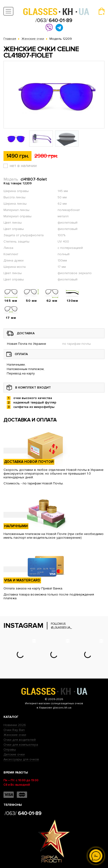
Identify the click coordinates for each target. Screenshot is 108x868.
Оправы (10, 750)
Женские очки (15, 735)
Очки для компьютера (21, 745)
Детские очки (14, 754)
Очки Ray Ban (14, 730)
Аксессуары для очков (21, 759)
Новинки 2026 (15, 725)
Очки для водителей (20, 740)
